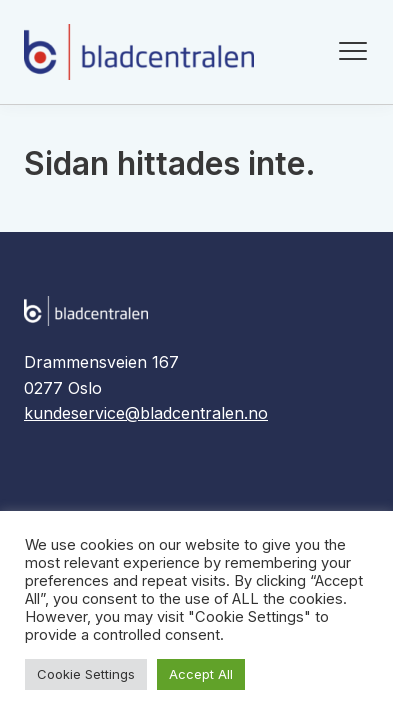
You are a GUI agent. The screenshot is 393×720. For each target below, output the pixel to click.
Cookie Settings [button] (86, 674)
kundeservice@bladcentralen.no (146, 413)
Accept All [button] (201, 674)
